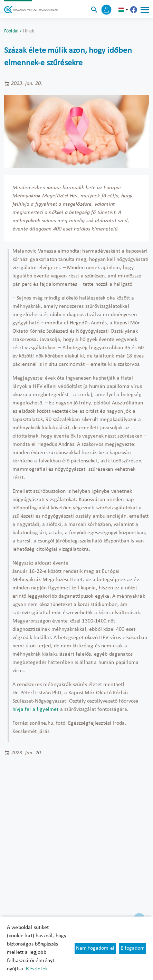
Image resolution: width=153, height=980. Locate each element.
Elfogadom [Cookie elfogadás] (133, 948)
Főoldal (11, 31)
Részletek (37, 969)
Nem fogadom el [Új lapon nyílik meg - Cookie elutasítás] (95, 948)
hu (124, 10)
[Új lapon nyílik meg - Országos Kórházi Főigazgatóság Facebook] (134, 10)
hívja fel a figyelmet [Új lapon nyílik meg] (35, 709)
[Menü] (145, 10)
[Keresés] (94, 10)
